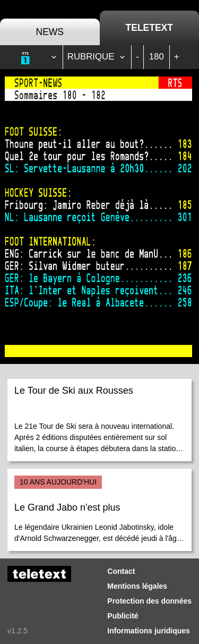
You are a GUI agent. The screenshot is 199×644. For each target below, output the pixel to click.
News (50, 32)
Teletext (149, 28)
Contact (121, 571)
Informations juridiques (149, 631)
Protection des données (149, 601)
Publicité (123, 616)
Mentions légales (137, 586)
